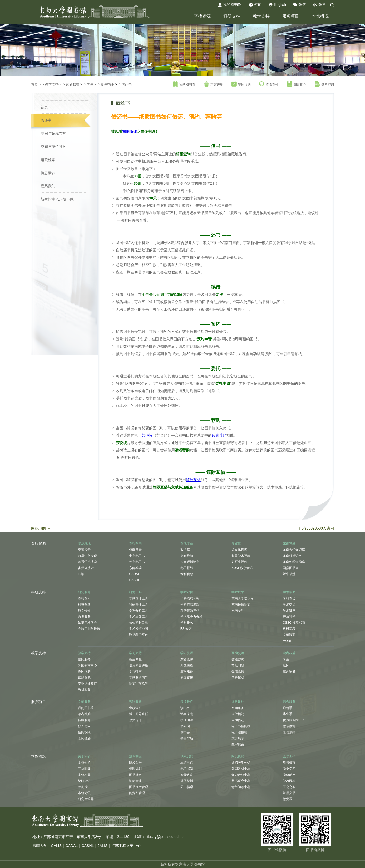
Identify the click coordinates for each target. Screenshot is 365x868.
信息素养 (48, 173)
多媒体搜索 (86, 568)
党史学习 (289, 769)
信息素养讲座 (139, 665)
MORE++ (289, 641)
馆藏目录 (135, 550)
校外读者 (289, 671)
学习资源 (187, 653)
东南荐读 (135, 568)
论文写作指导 (139, 684)
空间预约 (241, 84)
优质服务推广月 (294, 720)
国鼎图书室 (291, 568)
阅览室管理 (137, 793)
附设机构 (238, 756)
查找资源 (202, 16)
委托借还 (84, 738)
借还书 (127, 84)
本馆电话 (187, 763)
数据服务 (84, 617)
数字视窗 (238, 744)
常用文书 (289, 793)
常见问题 (238, 665)
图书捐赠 (187, 787)
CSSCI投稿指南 (294, 623)
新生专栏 (135, 659)
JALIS (103, 846)
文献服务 (84, 702)
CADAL (134, 574)
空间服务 (84, 659)
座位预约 (238, 714)
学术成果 (238, 592)
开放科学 (289, 617)
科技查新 (84, 605)
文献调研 (289, 635)
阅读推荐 (297, 84)
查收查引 (269, 84)
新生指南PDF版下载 (57, 199)
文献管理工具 (139, 598)
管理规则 (135, 769)
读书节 (185, 708)
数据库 (185, 550)
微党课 (288, 799)
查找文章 (187, 543)
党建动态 (289, 775)
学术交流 (289, 605)
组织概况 (289, 763)
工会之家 (289, 787)
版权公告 (135, 763)
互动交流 (238, 653)
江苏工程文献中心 (126, 846)
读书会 (185, 732)
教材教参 (84, 690)
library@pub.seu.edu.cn (166, 837)
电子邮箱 (187, 769)
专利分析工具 (139, 611)
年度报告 (84, 787)
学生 (90, 84)
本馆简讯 (84, 793)
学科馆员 (289, 598)
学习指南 (135, 671)
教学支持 (261, 16)
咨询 (255, 5)
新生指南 (107, 84)
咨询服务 (135, 702)
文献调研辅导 (139, 677)
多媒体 (236, 543)
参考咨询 (324, 84)
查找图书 (135, 543)
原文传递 (84, 611)
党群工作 (289, 756)
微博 (319, 5)
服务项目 (291, 16)
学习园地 (289, 781)
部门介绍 (84, 781)
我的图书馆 (230, 5)
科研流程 (289, 629)
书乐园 (185, 726)
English (277, 5)
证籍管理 (135, 781)
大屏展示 (238, 738)
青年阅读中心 (241, 787)
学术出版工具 (139, 617)
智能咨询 (238, 659)
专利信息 (187, 574)
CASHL (134, 580)
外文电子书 (137, 562)
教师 (286, 665)
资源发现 (84, 543)
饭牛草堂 (289, 574)
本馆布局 (84, 775)
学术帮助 (289, 592)
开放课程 (187, 665)
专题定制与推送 (89, 629)
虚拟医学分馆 (241, 763)
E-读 (81, 574)
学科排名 (187, 623)
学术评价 (187, 592)
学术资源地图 (139, 629)
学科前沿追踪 (190, 605)
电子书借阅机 (241, 726)
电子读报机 (239, 732)
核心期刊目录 (139, 623)
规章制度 (135, 756)
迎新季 (288, 708)
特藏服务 (84, 720)
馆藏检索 (48, 160)
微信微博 (238, 671)
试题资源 (84, 677)
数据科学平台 (139, 635)
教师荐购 (84, 671)
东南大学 (40, 846)
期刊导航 (187, 556)
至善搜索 (84, 550)
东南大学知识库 (294, 550)
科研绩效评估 (190, 611)
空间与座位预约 (53, 147)
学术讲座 (289, 611)
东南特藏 (289, 543)
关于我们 (84, 756)
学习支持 (135, 653)
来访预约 (289, 732)
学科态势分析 (190, 598)
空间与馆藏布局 (53, 133)
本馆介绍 (84, 763)
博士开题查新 (139, 714)
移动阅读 (187, 720)
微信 (299, 5)
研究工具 (135, 592)
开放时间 (84, 769)
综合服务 (289, 702)
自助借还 (238, 720)
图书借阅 (135, 775)
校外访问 (84, 726)
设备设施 (238, 702)
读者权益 (73, 84)
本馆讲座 (213, 84)
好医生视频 (239, 562)
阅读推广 (187, 702)
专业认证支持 (87, 684)
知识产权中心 (241, 775)
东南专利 (238, 611)
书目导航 (187, 738)
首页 (34, 84)
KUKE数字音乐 (242, 568)
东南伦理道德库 (294, 562)
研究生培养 (86, 799)
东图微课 (187, 659)
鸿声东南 (187, 714)
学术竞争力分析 (191, 617)
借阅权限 (84, 732)
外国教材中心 (87, 665)
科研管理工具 (139, 605)
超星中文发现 (87, 556)
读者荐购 (84, 714)
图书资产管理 (139, 787)
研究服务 (84, 592)
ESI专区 (186, 629)
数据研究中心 (241, 781)
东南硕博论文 (190, 562)
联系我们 (48, 186)
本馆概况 (320, 16)
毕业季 (288, 714)
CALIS (56, 846)
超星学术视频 (241, 556)
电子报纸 (187, 568)
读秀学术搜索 (87, 562)
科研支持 (232, 16)
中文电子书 (137, 556)
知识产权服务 (87, 623)
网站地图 (41, 528)
